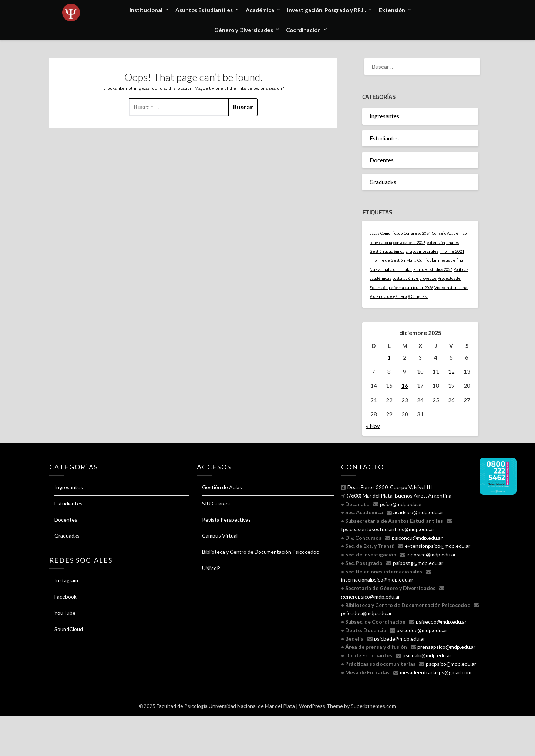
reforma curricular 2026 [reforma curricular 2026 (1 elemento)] (411, 287)
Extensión (392, 10)
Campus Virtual (220, 535)
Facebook (65, 596)
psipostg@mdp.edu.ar (418, 563)
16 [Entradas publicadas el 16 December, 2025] (405, 386)
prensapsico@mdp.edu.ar (446, 647)
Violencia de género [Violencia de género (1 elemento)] (388, 296)
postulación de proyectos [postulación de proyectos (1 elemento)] (414, 278)
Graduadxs (383, 182)
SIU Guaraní (216, 503)
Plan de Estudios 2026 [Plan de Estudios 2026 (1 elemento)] (433, 269)
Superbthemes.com (373, 706)
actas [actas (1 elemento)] (374, 233)
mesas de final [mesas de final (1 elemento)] (451, 260)
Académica (260, 10)
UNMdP (211, 568)
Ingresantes (384, 116)
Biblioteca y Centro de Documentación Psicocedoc (260, 552)
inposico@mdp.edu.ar (431, 554)
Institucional (146, 10)
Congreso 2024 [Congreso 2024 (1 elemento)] (417, 233)
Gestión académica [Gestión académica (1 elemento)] (387, 251)
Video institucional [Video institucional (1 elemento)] (451, 287)
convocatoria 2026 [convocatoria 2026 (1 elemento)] (409, 242)
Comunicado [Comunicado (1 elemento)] (391, 233)
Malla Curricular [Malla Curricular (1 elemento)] (422, 260)
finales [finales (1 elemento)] (452, 242)
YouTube (65, 613)
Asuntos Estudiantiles (204, 10)
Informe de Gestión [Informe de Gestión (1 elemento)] (387, 260)
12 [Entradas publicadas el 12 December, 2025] (451, 372)
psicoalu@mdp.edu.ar (427, 655)
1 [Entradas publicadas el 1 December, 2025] (389, 357)
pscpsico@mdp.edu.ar (451, 664)
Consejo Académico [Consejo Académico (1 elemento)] (449, 233)
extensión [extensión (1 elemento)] (436, 242)
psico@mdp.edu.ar (401, 504)
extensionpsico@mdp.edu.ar (438, 546)
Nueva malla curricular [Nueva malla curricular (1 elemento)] (391, 269)
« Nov (373, 426)
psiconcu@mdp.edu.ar (417, 538)
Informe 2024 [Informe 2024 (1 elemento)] (452, 251)
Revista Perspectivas (226, 520)
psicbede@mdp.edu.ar (400, 639)
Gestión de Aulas (222, 487)
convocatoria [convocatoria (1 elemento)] (381, 242)
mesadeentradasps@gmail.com (436, 672)
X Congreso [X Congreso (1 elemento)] (418, 296)
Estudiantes (384, 138)
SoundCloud (69, 629)
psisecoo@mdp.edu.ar (441, 622)
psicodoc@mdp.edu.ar (422, 630)
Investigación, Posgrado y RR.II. (327, 10)
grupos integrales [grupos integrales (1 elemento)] (422, 251)
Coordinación (303, 30)
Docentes (382, 160)
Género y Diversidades (244, 30)
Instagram (66, 580)
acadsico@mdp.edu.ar (418, 512)
